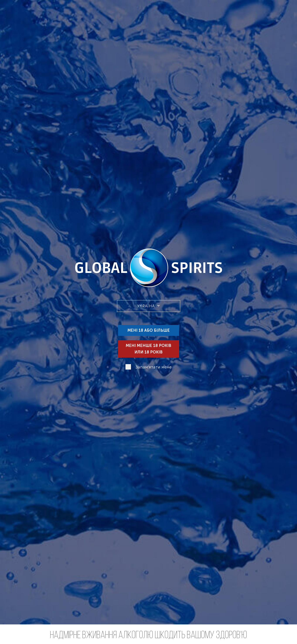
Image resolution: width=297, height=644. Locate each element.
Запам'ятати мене (154, 368)
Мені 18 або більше (149, 330)
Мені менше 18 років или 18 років (148, 349)
